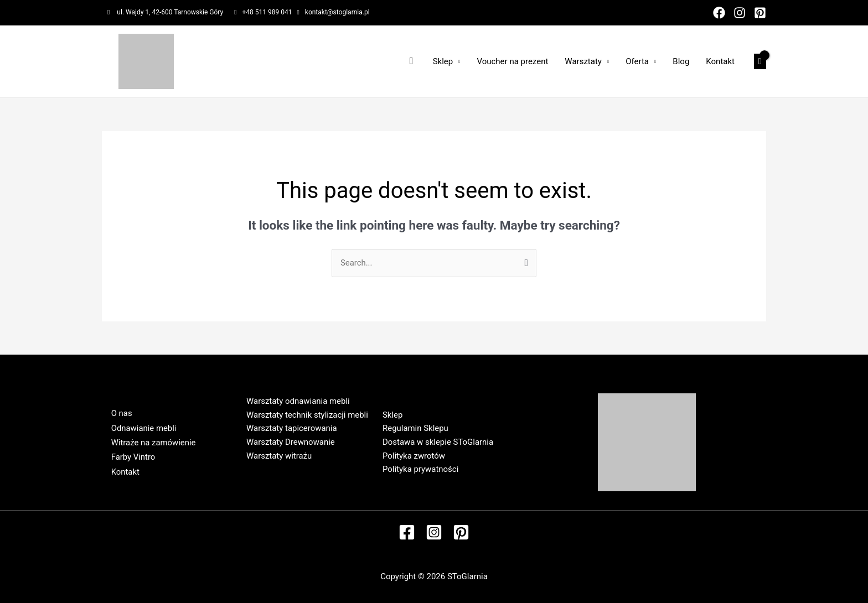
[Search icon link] (412, 61)
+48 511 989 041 (267, 12)
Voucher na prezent (512, 61)
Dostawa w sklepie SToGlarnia (438, 442)
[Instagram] (740, 13)
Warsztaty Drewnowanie (291, 442)
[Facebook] (719, 13)
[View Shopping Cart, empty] (760, 62)
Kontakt (720, 61)
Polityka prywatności (421, 470)
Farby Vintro (132, 458)
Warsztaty (583, 61)
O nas (121, 413)
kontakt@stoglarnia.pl (337, 12)
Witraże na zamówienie (153, 443)
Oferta (637, 61)
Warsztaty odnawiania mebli (298, 401)
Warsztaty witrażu (279, 456)
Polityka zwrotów (414, 456)
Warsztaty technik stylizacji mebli (308, 415)
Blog (681, 61)
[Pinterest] (760, 13)
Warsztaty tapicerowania (292, 428)
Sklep (443, 61)
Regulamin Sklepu (415, 428)
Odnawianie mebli (143, 428)
